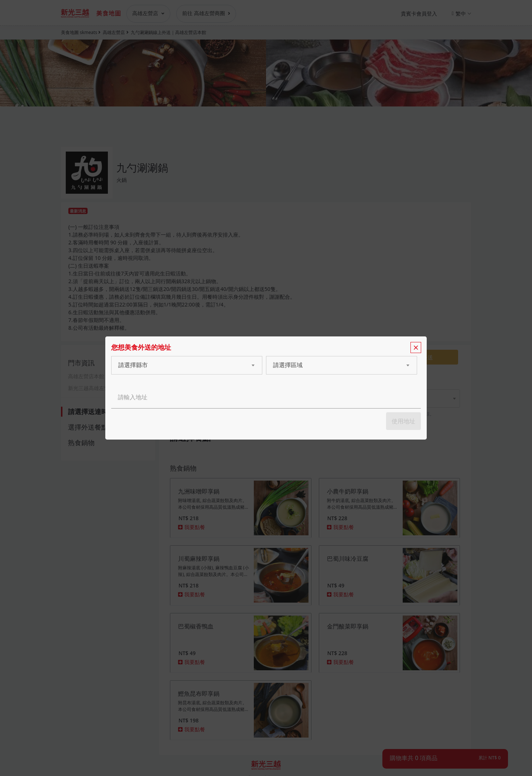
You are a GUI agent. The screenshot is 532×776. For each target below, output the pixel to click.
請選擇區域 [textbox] (288, 365)
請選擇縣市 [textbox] (133, 365)
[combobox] (180, 365)
